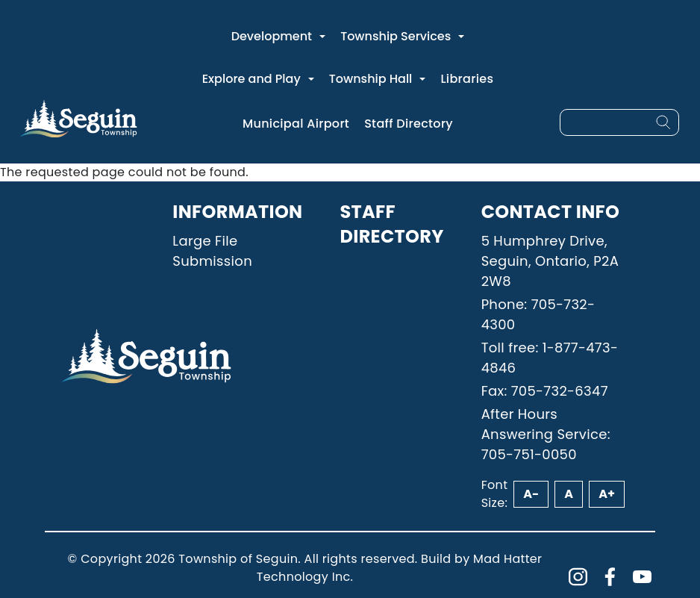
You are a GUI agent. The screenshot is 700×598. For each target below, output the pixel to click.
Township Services (396, 36)
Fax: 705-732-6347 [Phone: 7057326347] (545, 391)
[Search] (663, 122)
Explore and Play (251, 79)
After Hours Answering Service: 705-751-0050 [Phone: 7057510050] (546, 434)
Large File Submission (212, 251)
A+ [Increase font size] (607, 494)
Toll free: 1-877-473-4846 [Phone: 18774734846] (550, 358)
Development (272, 36)
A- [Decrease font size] (531, 494)
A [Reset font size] (569, 494)
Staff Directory (409, 124)
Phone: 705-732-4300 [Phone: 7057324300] (538, 314)
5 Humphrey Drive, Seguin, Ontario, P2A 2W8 (550, 261)
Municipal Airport (296, 124)
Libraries (467, 79)
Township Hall (371, 79)
